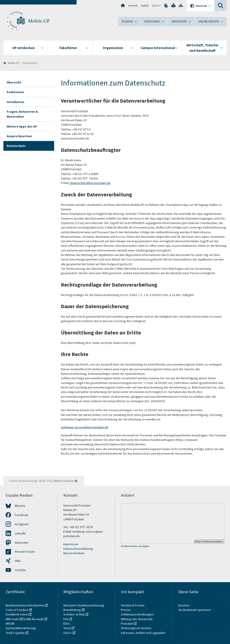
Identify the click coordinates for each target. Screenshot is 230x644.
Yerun (67, 628)
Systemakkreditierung (21, 628)
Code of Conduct (17, 610)
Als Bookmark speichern (195, 610)
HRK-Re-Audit (35, 619)
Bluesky (20, 506)
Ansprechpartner (19, 136)
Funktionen (15, 92)
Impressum (71, 544)
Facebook (22, 515)
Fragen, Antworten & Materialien (22, 114)
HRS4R (10, 624)
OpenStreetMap (204, 542)
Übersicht (14, 82)
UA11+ (67, 633)
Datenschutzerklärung (78, 549)
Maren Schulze (64, 481)
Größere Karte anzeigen (135, 546)
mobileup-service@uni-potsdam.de (85, 427)
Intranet (133, 6)
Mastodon (22, 543)
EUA (66, 619)
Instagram (22, 524)
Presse (126, 610)
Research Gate (25, 552)
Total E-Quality (15, 633)
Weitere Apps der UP (22, 126)
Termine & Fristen (133, 605)
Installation (15, 102)
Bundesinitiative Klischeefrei (25, 605)
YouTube (20, 570)
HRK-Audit (12, 619)
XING (18, 561)
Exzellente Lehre (17, 614)
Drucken (184, 605)
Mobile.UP (39, 21)
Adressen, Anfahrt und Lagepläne (143, 633)
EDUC (67, 624)
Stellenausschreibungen (137, 614)
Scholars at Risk (74, 614)
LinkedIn (20, 533)
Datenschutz (30, 63)
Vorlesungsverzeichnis (136, 628)
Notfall (145, 6)
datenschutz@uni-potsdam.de (90, 183)
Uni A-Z (156, 6)
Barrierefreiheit (74, 553)
